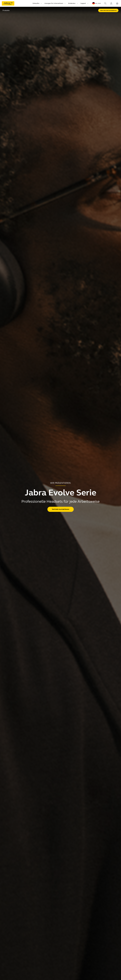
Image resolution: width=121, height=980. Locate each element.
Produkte (6, 10)
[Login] (111, 3)
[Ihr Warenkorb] (117, 3)
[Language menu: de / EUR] (96, 3)
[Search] (105, 3)
